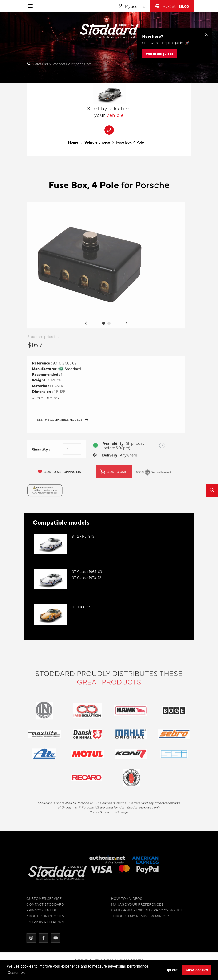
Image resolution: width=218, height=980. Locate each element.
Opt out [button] (171, 970)
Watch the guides (159, 53)
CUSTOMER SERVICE (40, 898)
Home (73, 142)
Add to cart (114, 475)
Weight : (40, 383)
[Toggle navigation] (30, 6)
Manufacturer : (45, 372)
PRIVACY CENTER (38, 910)
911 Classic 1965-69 (87, 571)
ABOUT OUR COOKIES (42, 916)
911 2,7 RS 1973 (83, 536)
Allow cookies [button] (197, 970)
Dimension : (42, 395)
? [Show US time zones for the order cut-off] (162, 449)
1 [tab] (104, 327)
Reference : (42, 367)
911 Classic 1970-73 (87, 578)
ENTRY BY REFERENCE (42, 922)
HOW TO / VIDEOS (123, 898)
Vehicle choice (97, 142)
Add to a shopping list (60, 475)
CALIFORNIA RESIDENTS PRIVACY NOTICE (143, 910)
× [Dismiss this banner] (206, 34)
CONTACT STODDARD (42, 904)
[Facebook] (40, 938)
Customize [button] (16, 973)
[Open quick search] (212, 490)
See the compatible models (63, 423)
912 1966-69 (82, 607)
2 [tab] (109, 327)
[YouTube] (52, 938)
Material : (41, 389)
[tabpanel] (106, 269)
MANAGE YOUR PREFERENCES (134, 904)
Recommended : (46, 378)
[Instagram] (28, 938)
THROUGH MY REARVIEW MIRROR (136, 916)
